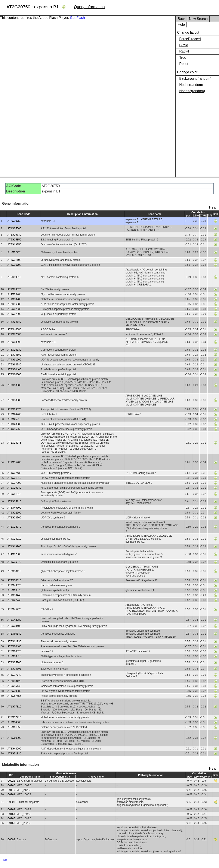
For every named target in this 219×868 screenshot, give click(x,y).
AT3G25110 (14, 502)
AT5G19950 (14, 245)
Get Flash (77, 18)
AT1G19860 (14, 547)
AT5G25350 (14, 240)
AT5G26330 (14, 350)
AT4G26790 (14, 265)
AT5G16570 (14, 590)
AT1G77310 (14, 707)
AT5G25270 (14, 562)
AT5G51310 (14, 494)
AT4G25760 (14, 662)
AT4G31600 (14, 360)
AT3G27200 (14, 314)
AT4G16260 (14, 294)
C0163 (11, 809)
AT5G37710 (14, 717)
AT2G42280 (14, 620)
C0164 (11, 814)
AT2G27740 (14, 600)
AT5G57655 (14, 696)
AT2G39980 (14, 691)
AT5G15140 (14, 686)
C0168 (11, 823)
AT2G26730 (14, 235)
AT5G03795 (14, 669)
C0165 (11, 818)
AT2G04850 (14, 355)
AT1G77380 (14, 334)
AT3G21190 (14, 260)
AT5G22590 (14, 513)
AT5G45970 (14, 609)
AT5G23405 (14, 626)
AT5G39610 (14, 277)
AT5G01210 (14, 478)
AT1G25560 (14, 228)
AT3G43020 (14, 585)
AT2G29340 (14, 488)
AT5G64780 (14, 365)
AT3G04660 (14, 722)
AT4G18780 (14, 322)
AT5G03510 (14, 656)
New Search (198, 19)
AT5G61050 (14, 727)
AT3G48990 (14, 749)
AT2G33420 (14, 681)
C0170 (11, 790)
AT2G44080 (14, 329)
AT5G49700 (14, 508)
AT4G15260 (14, 429)
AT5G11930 (14, 641)
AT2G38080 (14, 400)
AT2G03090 (14, 342)
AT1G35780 (14, 462)
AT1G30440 (14, 595)
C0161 (11, 794)
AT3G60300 (14, 374)
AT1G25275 (14, 443)
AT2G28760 (14, 518)
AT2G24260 (14, 414)
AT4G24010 (14, 539)
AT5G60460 (14, 646)
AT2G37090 (14, 483)
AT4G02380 (14, 554)
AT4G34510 (14, 580)
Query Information (89, 7)
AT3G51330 (14, 754)
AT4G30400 (14, 369)
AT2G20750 (14, 221)
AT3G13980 (14, 385)
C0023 (11, 781)
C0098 (11, 839)
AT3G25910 (14, 419)
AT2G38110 (14, 571)
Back (182, 19)
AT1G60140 (14, 634)
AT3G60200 (14, 738)
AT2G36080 (14, 304)
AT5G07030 (14, 309)
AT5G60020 (14, 651)
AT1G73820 (14, 289)
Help (181, 25)
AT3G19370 (14, 409)
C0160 (11, 785)
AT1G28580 (14, 424)
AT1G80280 (14, 299)
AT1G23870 (14, 527)
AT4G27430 (14, 473)
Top (5, 860)
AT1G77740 (14, 675)
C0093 (11, 802)
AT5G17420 (14, 252)
